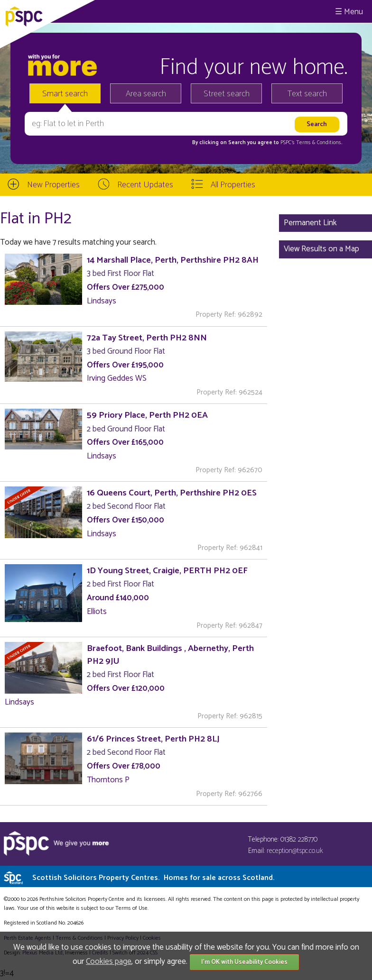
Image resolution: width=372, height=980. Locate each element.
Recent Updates (145, 185)
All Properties (233, 185)
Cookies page (109, 962)
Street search (227, 94)
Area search (146, 94)
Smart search (65, 94)
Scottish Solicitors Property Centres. (153, 878)
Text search (307, 94)
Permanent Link (310, 223)
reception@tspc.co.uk (295, 851)
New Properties (53, 185)
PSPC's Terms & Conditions (311, 143)
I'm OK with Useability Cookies (244, 962)
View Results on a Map (321, 249)
